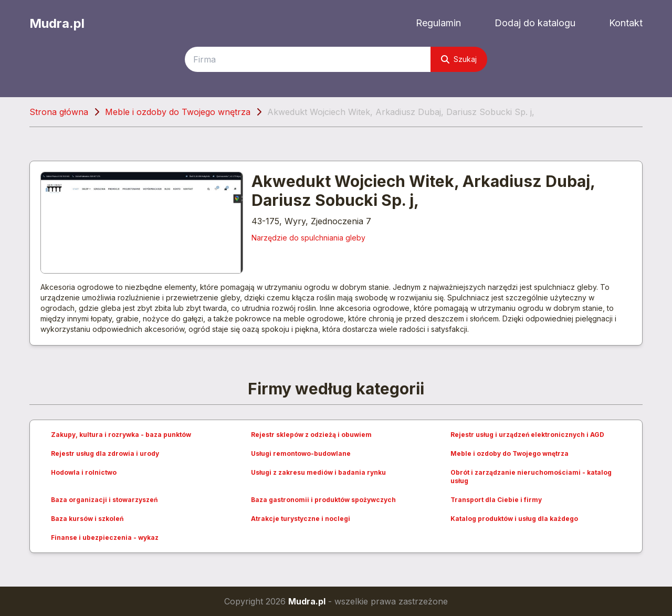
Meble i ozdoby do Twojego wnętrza (178, 112)
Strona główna (59, 112)
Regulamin (438, 23)
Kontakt (626, 23)
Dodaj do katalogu (535, 23)
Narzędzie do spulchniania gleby (308, 238)
